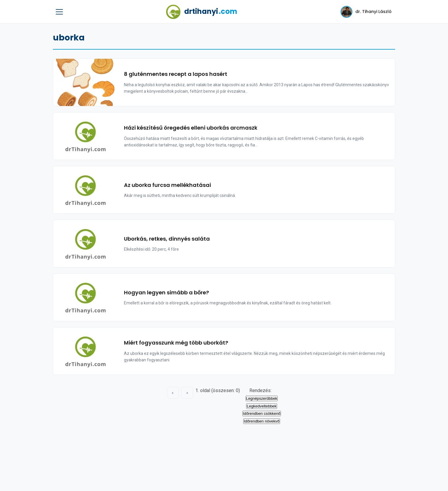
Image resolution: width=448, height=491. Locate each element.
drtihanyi (202, 12)
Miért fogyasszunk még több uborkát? (176, 343)
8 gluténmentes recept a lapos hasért (176, 74)
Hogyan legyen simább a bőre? (166, 292)
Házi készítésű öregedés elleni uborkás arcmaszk (191, 128)
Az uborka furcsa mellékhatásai (167, 185)
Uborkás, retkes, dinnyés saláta (167, 239)
